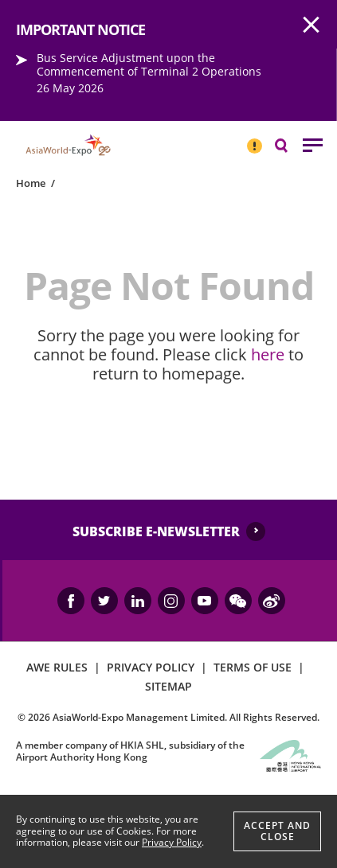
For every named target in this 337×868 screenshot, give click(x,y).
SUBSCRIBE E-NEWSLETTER (156, 531)
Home (31, 183)
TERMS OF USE (253, 667)
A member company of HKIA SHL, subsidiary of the (130, 751)
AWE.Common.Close (312, 25)
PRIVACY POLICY (151, 667)
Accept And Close (277, 831)
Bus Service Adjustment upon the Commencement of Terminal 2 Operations (149, 64)
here (268, 354)
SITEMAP (168, 686)
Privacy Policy (172, 842)
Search (289, 144)
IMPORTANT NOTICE (254, 139)
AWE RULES (57, 667)
